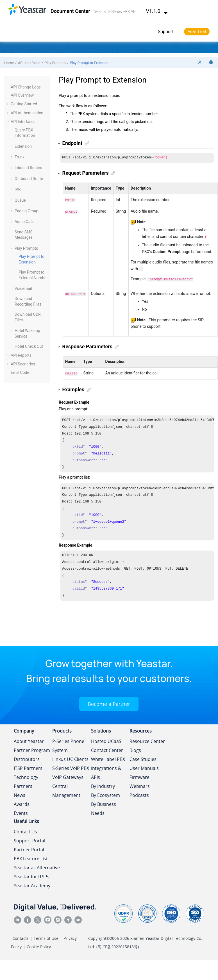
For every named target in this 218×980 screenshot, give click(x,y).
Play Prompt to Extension (90, 63)
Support (166, 32)
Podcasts (139, 793)
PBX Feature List (31, 856)
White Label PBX (108, 757)
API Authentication (27, 113)
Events (21, 811)
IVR (18, 189)
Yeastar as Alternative (37, 865)
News (20, 793)
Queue (20, 200)
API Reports (21, 355)
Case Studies (143, 757)
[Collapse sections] (200, 62)
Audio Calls (24, 222)
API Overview (22, 95)
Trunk (20, 157)
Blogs (135, 748)
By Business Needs (104, 806)
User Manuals (144, 766)
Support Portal (29, 838)
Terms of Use (46, 936)
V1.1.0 (157, 11)
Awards (22, 802)
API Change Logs (26, 87)
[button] (8, 87)
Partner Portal (29, 847)
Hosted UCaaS (106, 739)
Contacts (21, 936)
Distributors (27, 757)
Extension (23, 146)
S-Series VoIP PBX (71, 766)
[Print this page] (212, 62)
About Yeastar (29, 739)
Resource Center (147, 739)
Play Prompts (55, 63)
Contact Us (25, 829)
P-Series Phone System (68, 743)
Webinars (140, 784)
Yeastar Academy (32, 883)
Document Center (70, 11)
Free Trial (197, 32)
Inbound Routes (28, 168)
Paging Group (26, 211)
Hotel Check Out (29, 346)
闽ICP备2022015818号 (118, 944)
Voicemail (23, 288)
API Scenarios (23, 364)
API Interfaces (29, 63)
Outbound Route (29, 179)
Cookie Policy (39, 944)
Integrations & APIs (106, 770)
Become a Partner (109, 702)
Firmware (139, 775)
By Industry (103, 784)
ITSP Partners (28, 766)
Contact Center (107, 748)
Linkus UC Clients (70, 757)
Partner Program (32, 748)
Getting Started (24, 104)
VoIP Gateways (68, 775)
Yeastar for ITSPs (32, 874)
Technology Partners (26, 779)
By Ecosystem (105, 793)
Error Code (20, 372)
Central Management (66, 788)
